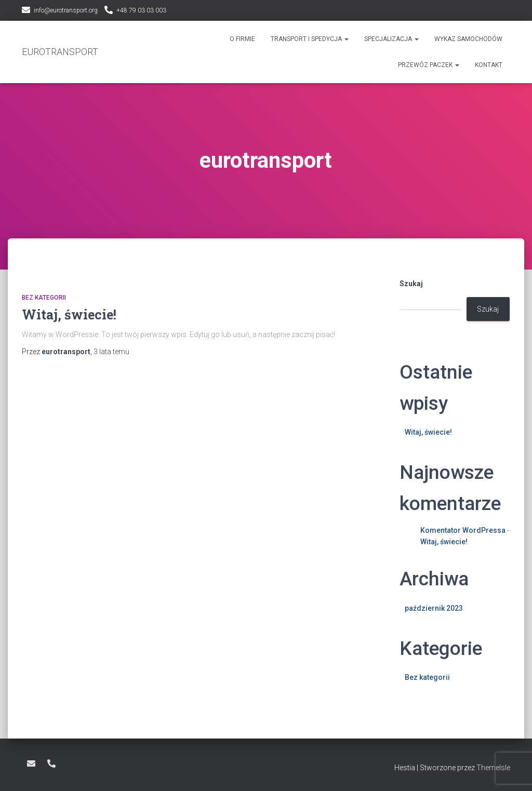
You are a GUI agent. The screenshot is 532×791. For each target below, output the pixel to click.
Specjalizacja (391, 39)
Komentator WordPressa (463, 530)
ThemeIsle (493, 768)
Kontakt (489, 65)
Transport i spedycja (310, 39)
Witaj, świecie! (69, 314)
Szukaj (411, 284)
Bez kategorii (44, 298)
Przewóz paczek (429, 65)
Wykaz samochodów (468, 39)
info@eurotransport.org (66, 10)
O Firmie (242, 39)
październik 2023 (434, 608)
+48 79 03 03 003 (141, 10)
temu (111, 352)
